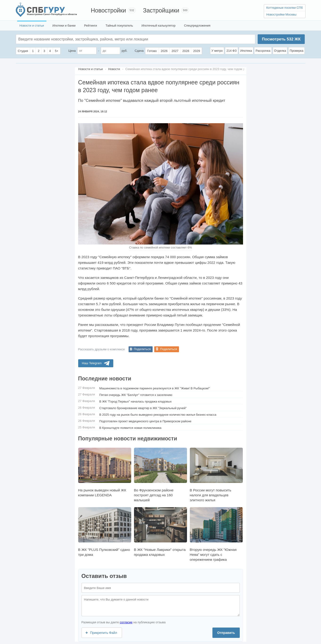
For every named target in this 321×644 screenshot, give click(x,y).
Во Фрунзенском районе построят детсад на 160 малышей (160, 475)
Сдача (139, 51)
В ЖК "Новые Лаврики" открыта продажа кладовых (160, 532)
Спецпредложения (197, 26)
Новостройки (109, 10)
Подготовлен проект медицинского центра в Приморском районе (145, 421)
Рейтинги (91, 26)
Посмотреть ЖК (281, 39)
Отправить (226, 633)
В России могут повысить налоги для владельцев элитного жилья (216, 475)
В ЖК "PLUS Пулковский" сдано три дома (105, 532)
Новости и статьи (32, 26)
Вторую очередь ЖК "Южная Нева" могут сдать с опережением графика (216, 534)
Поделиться (142, 349)
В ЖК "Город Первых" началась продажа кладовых (136, 401)
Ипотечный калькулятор (159, 26)
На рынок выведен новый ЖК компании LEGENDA (105, 472)
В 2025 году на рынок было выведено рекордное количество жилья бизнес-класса (158, 415)
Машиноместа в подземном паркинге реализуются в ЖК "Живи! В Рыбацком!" (155, 388)
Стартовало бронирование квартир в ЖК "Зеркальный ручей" (143, 408)
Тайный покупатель (119, 26)
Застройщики (161, 10)
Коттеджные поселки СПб (285, 8)
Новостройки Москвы (281, 14)
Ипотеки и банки (64, 26)
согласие (126, 622)
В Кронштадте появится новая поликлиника (130, 428)
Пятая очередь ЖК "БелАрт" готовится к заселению (136, 395)
